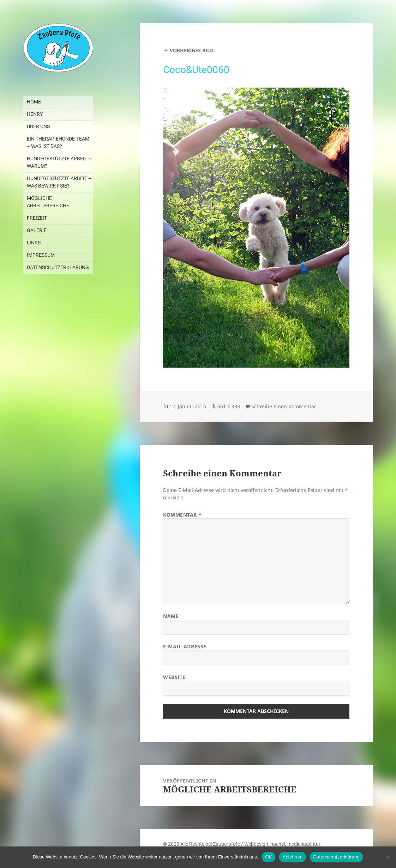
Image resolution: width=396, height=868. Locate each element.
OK (268, 857)
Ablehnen (292, 857)
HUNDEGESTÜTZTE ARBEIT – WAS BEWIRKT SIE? (59, 182)
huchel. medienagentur (295, 844)
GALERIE (37, 230)
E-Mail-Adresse (185, 646)
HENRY (35, 114)
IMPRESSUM (41, 255)
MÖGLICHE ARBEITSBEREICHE (48, 202)
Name (171, 616)
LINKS (34, 243)
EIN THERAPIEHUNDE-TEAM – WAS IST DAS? (58, 142)
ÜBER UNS (38, 126)
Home (34, 102)
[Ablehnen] (387, 857)
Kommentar (182, 515)
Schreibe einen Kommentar (284, 406)
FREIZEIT (37, 218)
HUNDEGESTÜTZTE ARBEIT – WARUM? (59, 162)
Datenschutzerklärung (336, 857)
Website (174, 677)
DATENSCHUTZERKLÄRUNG (58, 267)
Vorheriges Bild (192, 50)
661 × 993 (229, 406)
